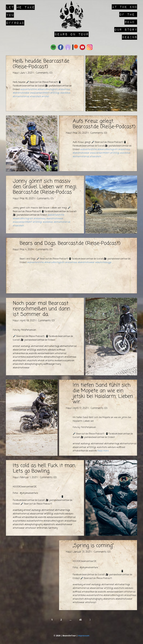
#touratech (36, 97)
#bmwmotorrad (21, 97)
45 (80, 620)
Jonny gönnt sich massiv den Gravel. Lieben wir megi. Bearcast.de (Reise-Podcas (45, 187)
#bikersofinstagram (48, 90)
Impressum (84, 636)
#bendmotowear (21, 93)
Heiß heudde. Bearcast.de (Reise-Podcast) (41, 64)
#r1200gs (55, 93)
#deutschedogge (103, 263)
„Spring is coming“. (93, 546)
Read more (103, 451)
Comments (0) (44, 73)
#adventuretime (29, 90)
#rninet (45, 97)
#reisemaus (64, 90)
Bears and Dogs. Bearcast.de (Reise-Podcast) (70, 243)
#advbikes (65, 93)
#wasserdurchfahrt (40, 93)
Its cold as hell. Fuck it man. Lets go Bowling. (44, 469)
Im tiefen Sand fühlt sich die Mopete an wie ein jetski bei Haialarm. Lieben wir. (103, 394)
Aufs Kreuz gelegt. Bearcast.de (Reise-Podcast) (104, 124)
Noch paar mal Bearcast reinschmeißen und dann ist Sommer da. (41, 309)
